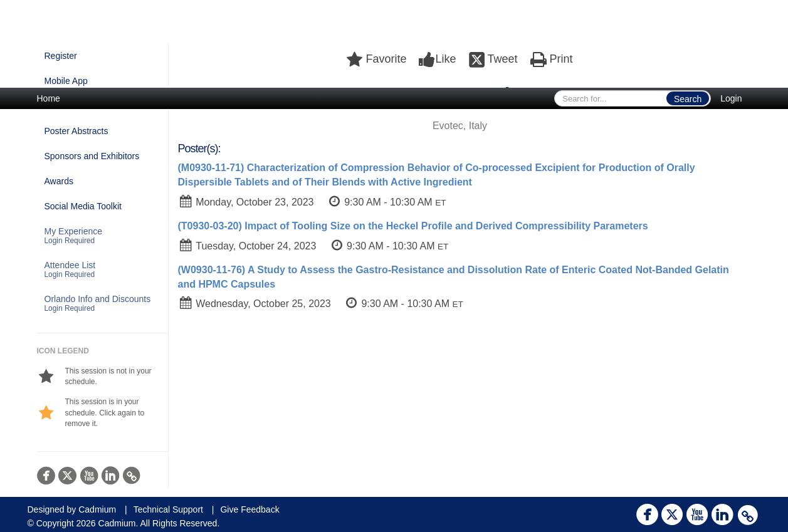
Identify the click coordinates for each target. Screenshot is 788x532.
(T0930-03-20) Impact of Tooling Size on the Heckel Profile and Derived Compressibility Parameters (413, 226)
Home (49, 98)
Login (731, 98)
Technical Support (168, 509)
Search (688, 99)
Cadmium (97, 509)
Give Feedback (250, 509)
